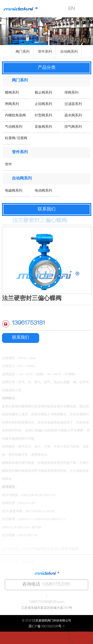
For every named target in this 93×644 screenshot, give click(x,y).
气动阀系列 (14, 127)
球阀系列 (71, 93)
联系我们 (21, 338)
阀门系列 (23, 53)
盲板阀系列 (43, 127)
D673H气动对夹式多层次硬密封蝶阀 (50, 555)
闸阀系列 (12, 104)
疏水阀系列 (73, 116)
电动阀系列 (43, 191)
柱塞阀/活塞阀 (16, 138)
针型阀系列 (43, 116)
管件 (8, 165)
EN (72, 9)
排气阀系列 (73, 127)
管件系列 (45, 53)
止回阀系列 (43, 104)
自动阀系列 (69, 53)
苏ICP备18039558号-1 (46, 627)
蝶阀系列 (12, 93)
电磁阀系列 (14, 191)
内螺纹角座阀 (15, 116)
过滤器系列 (73, 104)
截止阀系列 (43, 93)
